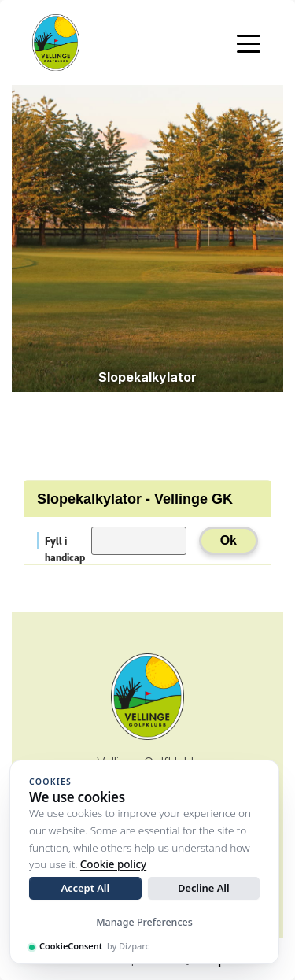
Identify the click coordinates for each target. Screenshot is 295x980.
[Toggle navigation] (249, 43)
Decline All (204, 888)
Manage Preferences (144, 922)
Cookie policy (113, 864)
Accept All (85, 888)
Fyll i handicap (65, 541)
